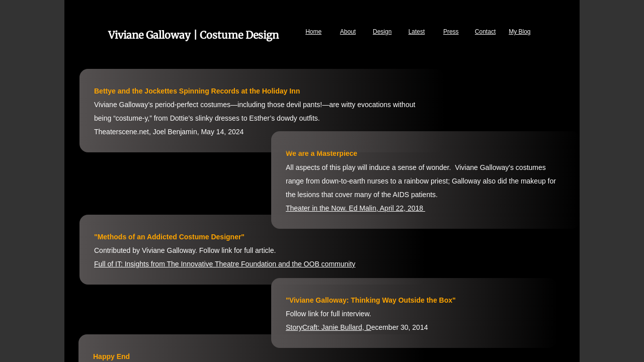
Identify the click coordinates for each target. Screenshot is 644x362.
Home (313, 32)
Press (451, 32)
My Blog (519, 32)
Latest (417, 32)
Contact (485, 32)
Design (382, 32)
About (348, 32)
